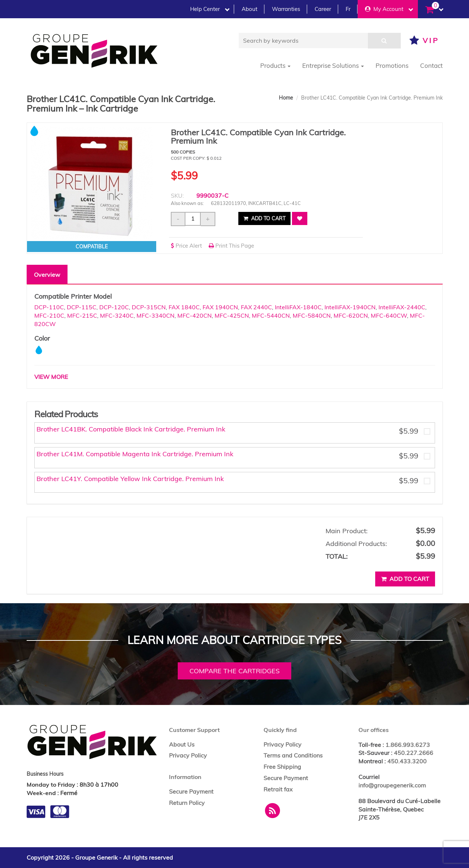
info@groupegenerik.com (392, 785)
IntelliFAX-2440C (402, 307)
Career (323, 9)
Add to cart (264, 218)
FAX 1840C (184, 307)
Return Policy (187, 803)
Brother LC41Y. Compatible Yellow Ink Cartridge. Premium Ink (130, 479)
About (249, 9)
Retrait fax (278, 789)
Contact (431, 65)
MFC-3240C (117, 315)
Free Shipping (282, 767)
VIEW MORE (51, 377)
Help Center (210, 9)
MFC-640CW (389, 315)
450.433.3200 (407, 761)
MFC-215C (82, 315)
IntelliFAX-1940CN (350, 307)
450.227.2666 (414, 753)
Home (286, 98)
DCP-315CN (149, 307)
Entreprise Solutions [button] (333, 65)
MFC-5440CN (271, 315)
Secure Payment (191, 791)
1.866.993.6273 (408, 745)
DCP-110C (49, 307)
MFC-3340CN (155, 315)
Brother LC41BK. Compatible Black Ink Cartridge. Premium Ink (131, 429)
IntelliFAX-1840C (298, 307)
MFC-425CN (232, 315)
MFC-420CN (195, 315)
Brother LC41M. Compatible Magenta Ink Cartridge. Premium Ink (135, 454)
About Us (182, 744)
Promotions (392, 65)
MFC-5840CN (312, 315)
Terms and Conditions (293, 755)
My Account (389, 9)
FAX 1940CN (220, 307)
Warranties (286, 9)
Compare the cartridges (234, 671)
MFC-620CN (351, 315)
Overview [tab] (47, 275)
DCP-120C (114, 307)
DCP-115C (82, 307)
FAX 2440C (256, 307)
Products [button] (275, 65)
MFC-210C (49, 315)
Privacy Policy (188, 755)
